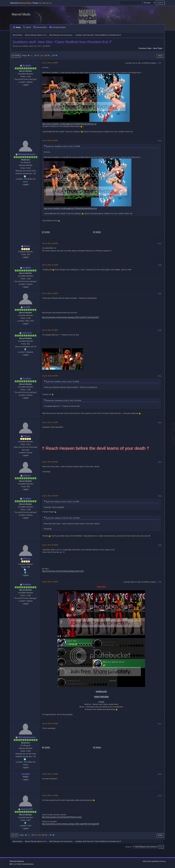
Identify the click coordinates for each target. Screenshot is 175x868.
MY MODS (97, 232)
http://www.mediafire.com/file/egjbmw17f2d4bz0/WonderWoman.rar (69, 124)
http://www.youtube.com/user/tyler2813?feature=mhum (62, 817)
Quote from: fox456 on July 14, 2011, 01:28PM (62, 381)
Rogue (27, 436)
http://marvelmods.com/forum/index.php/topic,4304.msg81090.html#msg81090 (70, 824)
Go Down (16, 56)
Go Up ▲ (163, 861)
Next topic (158, 48)
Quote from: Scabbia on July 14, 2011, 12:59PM (63, 146)
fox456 (27, 307)
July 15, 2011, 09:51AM (50, 496)
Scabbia (27, 66)
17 (38, 55)
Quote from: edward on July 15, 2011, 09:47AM (63, 518)
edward (27, 476)
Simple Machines (28, 864)
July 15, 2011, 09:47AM (50, 462)
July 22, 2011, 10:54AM (50, 724)
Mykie (27, 246)
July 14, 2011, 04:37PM (50, 376)
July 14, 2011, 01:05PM (50, 141)
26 (53, 55)
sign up (49, 3)
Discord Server (40, 27)
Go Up (14, 835)
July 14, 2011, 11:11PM (50, 422)
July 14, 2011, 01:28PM (50, 293)
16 (35, 55)
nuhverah (27, 333)
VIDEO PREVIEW (101, 697)
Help (144, 861)
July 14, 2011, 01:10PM (50, 243)
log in (41, 3)
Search (27, 27)
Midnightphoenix (27, 154)
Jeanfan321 (27, 809)
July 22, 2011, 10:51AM (50, 582)
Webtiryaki (21, 861)
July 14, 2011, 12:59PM (50, 63)
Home (17, 27)
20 (48, 55)
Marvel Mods (21, 14)
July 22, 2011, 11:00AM (50, 774)
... (33, 55)
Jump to (128, 847)
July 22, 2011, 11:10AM (50, 795)
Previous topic (145, 48)
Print (160, 56)
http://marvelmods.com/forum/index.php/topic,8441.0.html (63, 571)
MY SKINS (46, 232)
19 (46, 55)
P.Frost (27, 559)
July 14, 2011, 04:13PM (50, 330)
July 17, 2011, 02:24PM (50, 545)
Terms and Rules (153, 861)
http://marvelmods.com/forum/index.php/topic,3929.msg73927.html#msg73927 (70, 317)
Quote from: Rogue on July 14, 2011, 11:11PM (62, 501)
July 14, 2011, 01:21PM (50, 265)
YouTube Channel (57, 27)
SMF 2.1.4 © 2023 (15, 864)
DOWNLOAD (101, 691)
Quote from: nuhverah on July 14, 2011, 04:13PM (63, 400)
